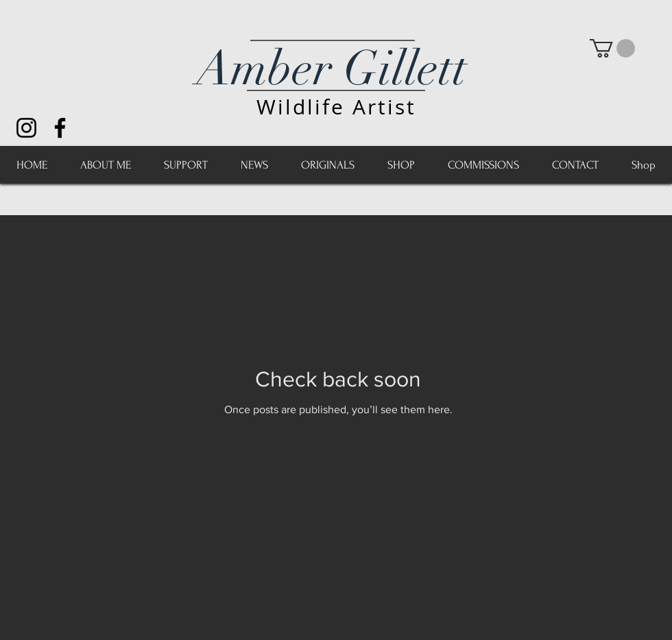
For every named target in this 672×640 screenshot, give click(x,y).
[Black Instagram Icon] (26, 128)
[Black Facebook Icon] (60, 128)
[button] (612, 48)
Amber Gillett (332, 69)
